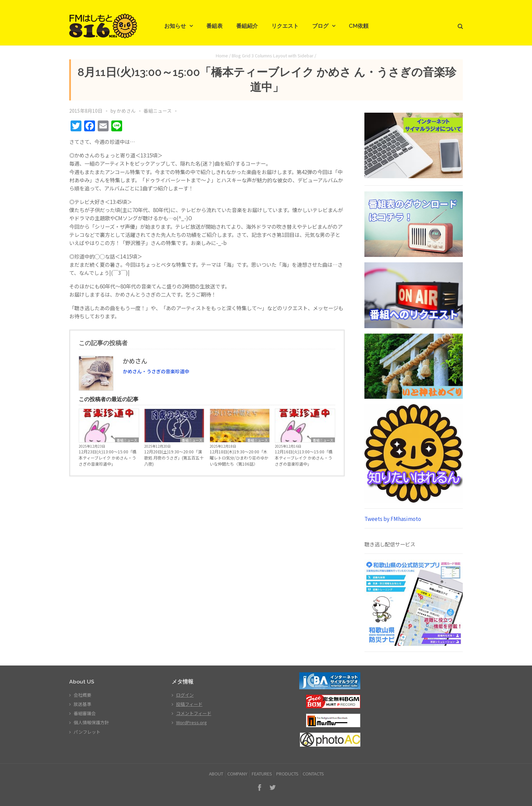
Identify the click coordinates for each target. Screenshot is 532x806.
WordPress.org (192, 722)
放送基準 (82, 704)
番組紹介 (247, 26)
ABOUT (216, 774)
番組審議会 (85, 713)
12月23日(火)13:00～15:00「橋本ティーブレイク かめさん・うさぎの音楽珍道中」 (108, 458)
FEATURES (262, 774)
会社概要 (82, 695)
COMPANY (237, 774)
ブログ (320, 26)
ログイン (185, 695)
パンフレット (87, 732)
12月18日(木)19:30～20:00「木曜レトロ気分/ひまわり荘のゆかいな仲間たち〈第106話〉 (239, 458)
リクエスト (285, 26)
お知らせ (175, 26)
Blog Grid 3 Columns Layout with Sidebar (273, 55)
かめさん (126, 111)
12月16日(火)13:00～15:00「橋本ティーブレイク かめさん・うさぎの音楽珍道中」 (304, 458)
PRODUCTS (287, 774)
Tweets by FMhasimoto (393, 519)
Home (222, 55)
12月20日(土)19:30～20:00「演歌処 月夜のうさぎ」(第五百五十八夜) (174, 458)
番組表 (214, 26)
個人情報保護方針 (91, 722)
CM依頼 (359, 26)
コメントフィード (194, 713)
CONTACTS (313, 774)
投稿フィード (189, 704)
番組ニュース (158, 111)
